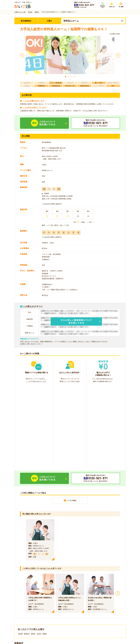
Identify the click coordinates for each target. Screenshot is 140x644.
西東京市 (27, 552)
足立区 (39, 552)
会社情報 (20, 607)
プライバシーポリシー (80, 607)
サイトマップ (105, 607)
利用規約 (48, 607)
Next (118, 511)
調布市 (33, 552)
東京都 (20, 552)
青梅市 (45, 552)
